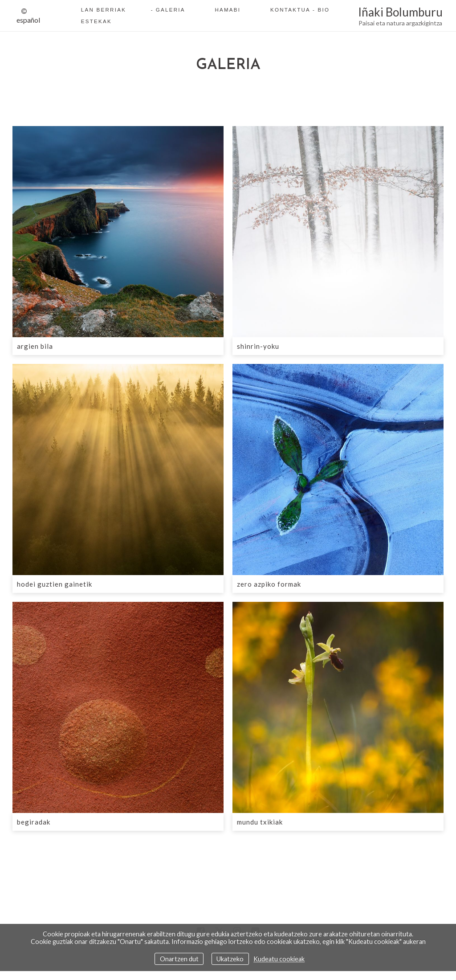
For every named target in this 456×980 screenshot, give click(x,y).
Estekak (96, 21)
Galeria (171, 10)
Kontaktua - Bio (300, 10)
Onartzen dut (179, 959)
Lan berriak (104, 10)
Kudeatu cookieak (279, 959)
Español (28, 20)
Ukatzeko (230, 959)
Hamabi (228, 10)
